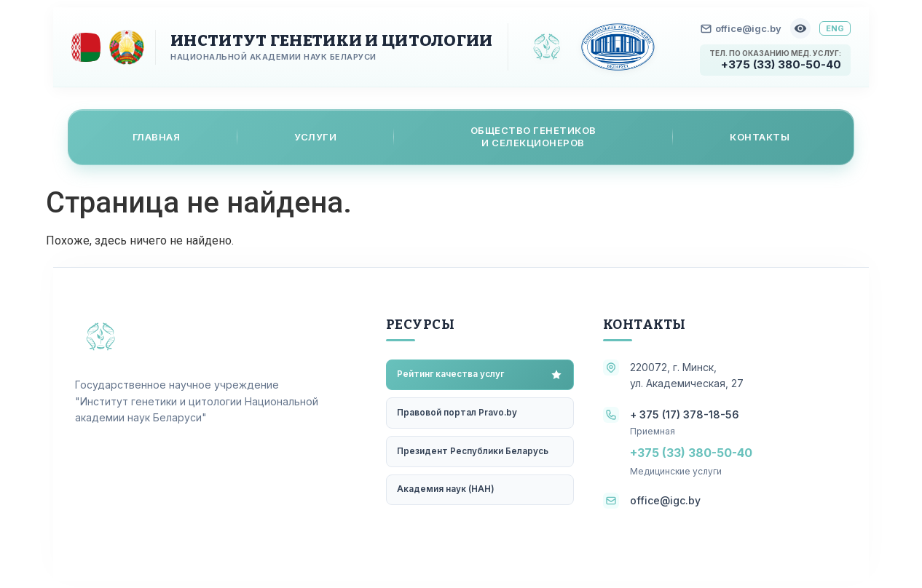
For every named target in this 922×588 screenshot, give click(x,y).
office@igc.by (741, 28)
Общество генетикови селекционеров (533, 136)
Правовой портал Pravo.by (458, 414)
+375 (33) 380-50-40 (781, 64)
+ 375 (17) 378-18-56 (685, 414)
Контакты (760, 136)
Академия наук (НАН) (446, 492)
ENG (835, 28)
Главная (157, 136)
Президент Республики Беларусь (473, 453)
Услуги (315, 136)
